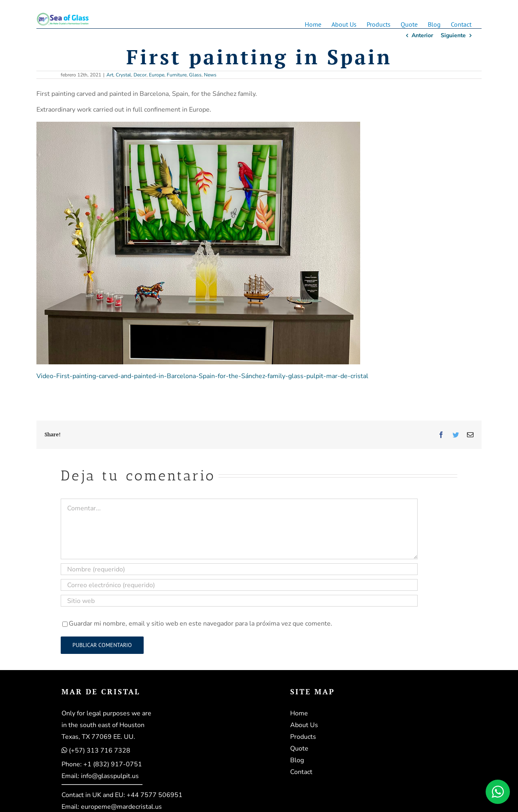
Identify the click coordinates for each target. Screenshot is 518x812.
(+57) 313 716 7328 (100, 751)
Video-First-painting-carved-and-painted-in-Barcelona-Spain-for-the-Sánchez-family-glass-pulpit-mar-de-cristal (202, 376)
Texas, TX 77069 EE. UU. (98, 737)
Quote (299, 749)
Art (110, 75)
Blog (297, 760)
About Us (304, 725)
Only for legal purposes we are (106, 713)
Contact (301, 772)
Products (303, 737)
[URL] (239, 601)
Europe (157, 75)
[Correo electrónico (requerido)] (239, 585)
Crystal (123, 75)
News (210, 75)
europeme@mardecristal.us (121, 807)
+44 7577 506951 (155, 795)
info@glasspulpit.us (110, 776)
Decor (140, 75)
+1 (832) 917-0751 (113, 764)
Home (299, 713)
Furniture (177, 75)
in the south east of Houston (103, 725)
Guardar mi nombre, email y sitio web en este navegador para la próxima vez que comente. (201, 624)
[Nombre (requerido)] (239, 569)
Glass (195, 75)
